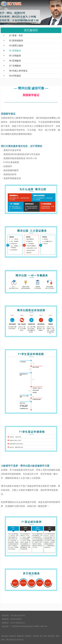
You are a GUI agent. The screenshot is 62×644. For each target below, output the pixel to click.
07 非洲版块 (15, 66)
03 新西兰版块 (16, 46)
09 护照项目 (15, 76)
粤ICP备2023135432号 (15, 640)
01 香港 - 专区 (16, 36)
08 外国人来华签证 (18, 71)
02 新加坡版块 (16, 41)
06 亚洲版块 (15, 61)
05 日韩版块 (15, 56)
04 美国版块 (15, 51)
